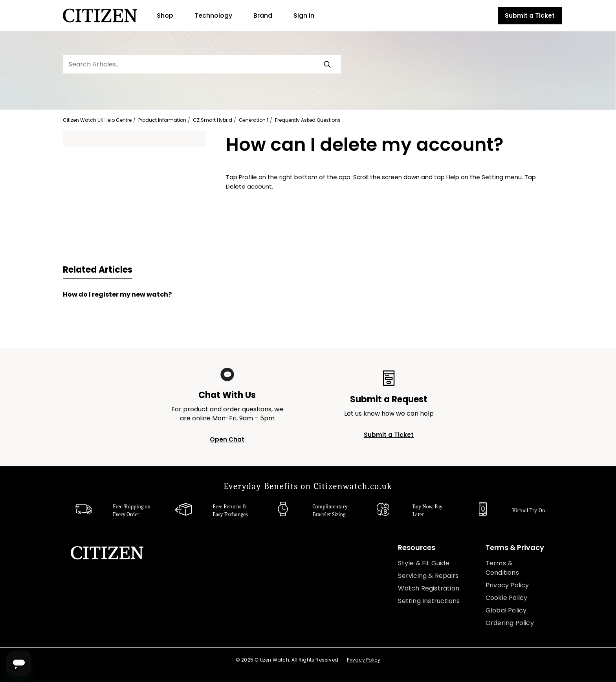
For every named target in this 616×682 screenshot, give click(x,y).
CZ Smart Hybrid (213, 120)
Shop (165, 16)
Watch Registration (429, 588)
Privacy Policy (507, 585)
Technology (213, 16)
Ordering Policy (510, 623)
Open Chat (227, 439)
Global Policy (506, 610)
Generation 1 (254, 120)
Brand (263, 16)
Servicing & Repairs (428, 576)
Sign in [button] (304, 16)
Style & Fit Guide (423, 563)
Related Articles (98, 270)
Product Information (162, 120)
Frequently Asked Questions (308, 120)
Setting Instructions (429, 601)
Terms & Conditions (502, 568)
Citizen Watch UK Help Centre (97, 120)
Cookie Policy (507, 598)
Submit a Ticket (530, 16)
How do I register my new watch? (117, 295)
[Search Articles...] (202, 64)
